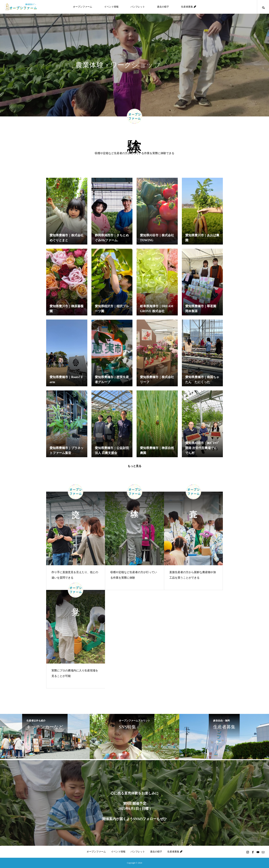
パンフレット (138, 7)
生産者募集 (189, 7)
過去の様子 (163, 7)
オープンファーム (83, 7)
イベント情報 (111, 7)
